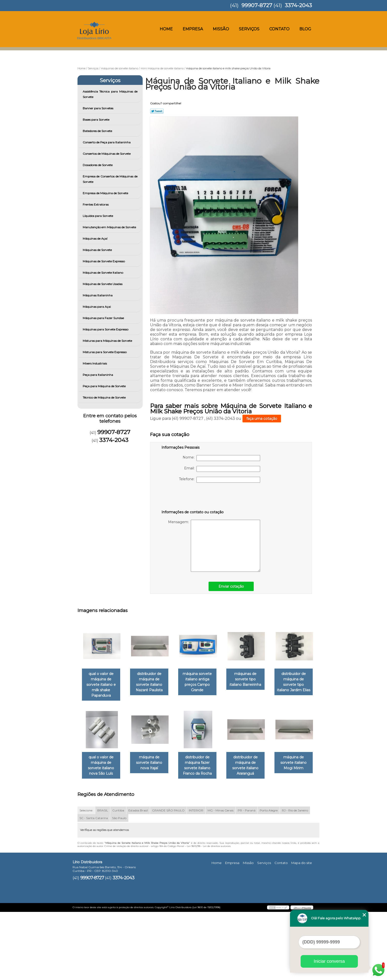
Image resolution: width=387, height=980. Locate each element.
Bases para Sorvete (96, 120)
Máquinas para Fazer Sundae (104, 318)
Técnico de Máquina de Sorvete (105, 397)
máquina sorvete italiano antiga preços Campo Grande (202, 682)
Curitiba (118, 878)
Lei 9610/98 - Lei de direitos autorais (209, 914)
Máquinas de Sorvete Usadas (103, 284)
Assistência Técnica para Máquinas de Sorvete (110, 94)
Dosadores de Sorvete (98, 165)
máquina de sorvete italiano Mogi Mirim (152, 833)
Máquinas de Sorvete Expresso (104, 261)
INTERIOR (196, 878)
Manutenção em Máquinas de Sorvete (110, 227)
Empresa (193, 29)
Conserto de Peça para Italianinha (107, 142)
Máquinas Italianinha (98, 295)
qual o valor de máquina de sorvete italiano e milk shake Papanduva (102, 682)
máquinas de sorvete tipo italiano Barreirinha (252, 680)
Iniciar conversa (329, 961)
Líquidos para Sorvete (98, 216)
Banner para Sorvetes (98, 108)
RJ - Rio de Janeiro (295, 878)
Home (166, 29)
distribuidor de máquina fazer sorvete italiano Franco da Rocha (252, 761)
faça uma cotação (262, 419)
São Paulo (119, 886)
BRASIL (103, 878)
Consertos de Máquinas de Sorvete (107, 154)
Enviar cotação (231, 586)
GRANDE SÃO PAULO (168, 878)
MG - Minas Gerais (221, 878)
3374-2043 (298, 5)
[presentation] (193, 497)
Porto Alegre (269, 878)
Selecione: (86, 878)
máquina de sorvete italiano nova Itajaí (202, 755)
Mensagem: (214, 546)
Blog (305, 29)
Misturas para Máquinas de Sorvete (108, 341)
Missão (221, 29)
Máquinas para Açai (97, 307)
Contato (279, 29)
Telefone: (220, 480)
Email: (222, 469)
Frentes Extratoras (96, 204)
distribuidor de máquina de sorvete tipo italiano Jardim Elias (102, 761)
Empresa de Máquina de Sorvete (106, 193)
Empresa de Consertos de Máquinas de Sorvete (110, 179)
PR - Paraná (247, 878)
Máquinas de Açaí (95, 239)
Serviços (249, 29)
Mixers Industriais (95, 363)
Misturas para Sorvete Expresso (105, 352)
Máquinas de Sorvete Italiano (103, 273)
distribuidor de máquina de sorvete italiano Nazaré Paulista (152, 682)
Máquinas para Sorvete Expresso (106, 329)
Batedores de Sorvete (98, 131)
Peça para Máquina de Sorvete (105, 386)
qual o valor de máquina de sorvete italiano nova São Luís (152, 761)
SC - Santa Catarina (94, 886)
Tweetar (157, 111)
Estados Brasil (138, 878)
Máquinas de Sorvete (98, 250)
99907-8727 (257, 5)
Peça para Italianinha (98, 375)
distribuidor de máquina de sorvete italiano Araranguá (102, 836)
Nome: (221, 458)
